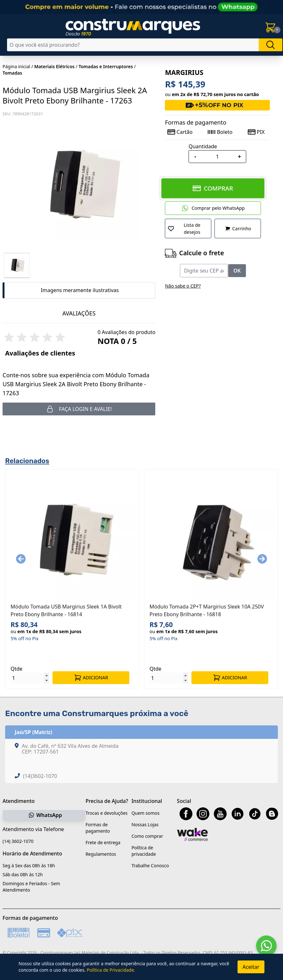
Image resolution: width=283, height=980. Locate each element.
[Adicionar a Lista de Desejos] (188, 229)
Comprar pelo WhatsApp (213, 208)
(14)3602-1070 (40, 776)
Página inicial (16, 66)
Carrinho (238, 229)
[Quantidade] (217, 157)
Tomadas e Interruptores (106, 66)
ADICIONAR (91, 678)
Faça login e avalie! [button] (79, 409)
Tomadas (12, 73)
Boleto (220, 132)
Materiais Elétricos (54, 66)
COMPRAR (213, 188)
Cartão (180, 132)
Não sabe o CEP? (183, 286)
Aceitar (251, 967)
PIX (256, 132)
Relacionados (27, 461)
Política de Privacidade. (111, 970)
